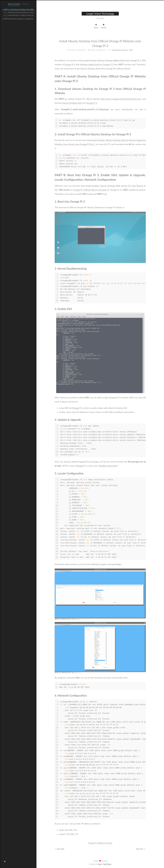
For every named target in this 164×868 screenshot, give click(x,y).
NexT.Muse (107, 864)
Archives (104, 26)
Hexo (100, 864)
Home (96, 26)
